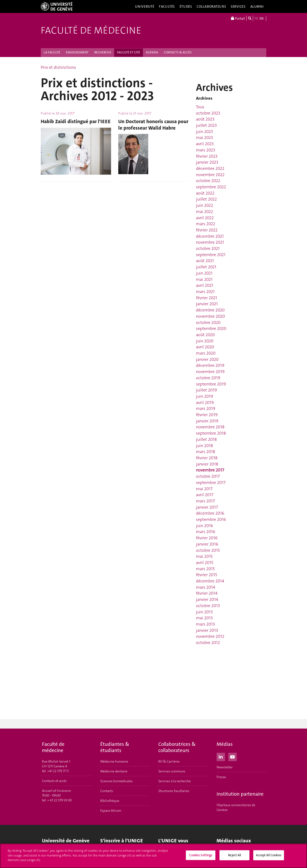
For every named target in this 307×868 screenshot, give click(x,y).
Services (238, 6)
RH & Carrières (169, 761)
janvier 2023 (207, 162)
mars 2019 (206, 408)
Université (145, 6)
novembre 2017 (210, 470)
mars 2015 (205, 569)
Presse (221, 777)
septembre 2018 (211, 433)
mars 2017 (205, 501)
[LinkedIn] (221, 756)
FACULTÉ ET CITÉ (129, 52)
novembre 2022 (210, 175)
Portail (238, 18)
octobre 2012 (208, 643)
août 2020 (205, 335)
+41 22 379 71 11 (58, 771)
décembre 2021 (210, 236)
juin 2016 (204, 526)
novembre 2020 (210, 316)
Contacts (107, 791)
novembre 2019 (210, 372)
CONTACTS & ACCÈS (178, 52)
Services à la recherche (174, 781)
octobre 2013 (208, 606)
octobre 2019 (208, 378)
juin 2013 (204, 612)
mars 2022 (206, 224)
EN (262, 18)
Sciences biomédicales (116, 781)
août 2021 (205, 261)
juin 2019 (204, 396)
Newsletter (225, 767)
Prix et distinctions (58, 67)
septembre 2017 (211, 483)
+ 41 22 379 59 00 (59, 800)
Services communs (172, 771)
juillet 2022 (206, 199)
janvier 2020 (207, 359)
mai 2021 (204, 279)
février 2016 (207, 538)
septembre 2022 (211, 187)
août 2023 (205, 119)
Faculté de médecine (91, 30)
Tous (200, 107)
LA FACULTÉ (52, 52)
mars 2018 (206, 452)
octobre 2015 (208, 550)
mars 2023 (206, 150)
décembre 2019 (210, 365)
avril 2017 (205, 495)
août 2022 (205, 193)
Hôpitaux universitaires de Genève (236, 807)
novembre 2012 (210, 636)
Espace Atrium (111, 811)
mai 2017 (204, 489)
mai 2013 (204, 618)
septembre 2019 (211, 384)
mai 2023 (204, 138)
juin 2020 (205, 341)
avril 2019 (205, 402)
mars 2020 (206, 353)
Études (186, 6)
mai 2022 (204, 212)
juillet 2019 (206, 390)
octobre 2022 (208, 181)
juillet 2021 (206, 267)
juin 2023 (204, 132)
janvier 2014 (207, 599)
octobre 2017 (208, 476)
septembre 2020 (211, 328)
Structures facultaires (174, 791)
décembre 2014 (210, 581)
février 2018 (207, 458)
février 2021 (207, 298)
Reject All (234, 855)
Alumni (257, 6)
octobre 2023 (208, 113)
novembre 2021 (210, 242)
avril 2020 (205, 347)
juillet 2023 (206, 125)
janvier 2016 (207, 544)
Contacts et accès (54, 781)
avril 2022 (205, 218)
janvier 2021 (207, 304)
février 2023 (207, 156)
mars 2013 (205, 624)
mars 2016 (206, 532)
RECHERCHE (103, 52)
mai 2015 (204, 556)
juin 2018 (204, 446)
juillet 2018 (206, 439)
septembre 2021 (211, 255)
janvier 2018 (207, 464)
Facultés (167, 6)
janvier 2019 (207, 421)
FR (256, 18)
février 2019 (207, 415)
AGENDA (152, 52)
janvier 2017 (207, 507)
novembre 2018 (210, 427)
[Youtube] (233, 756)
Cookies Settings (201, 855)
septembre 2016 (211, 519)
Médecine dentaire (114, 771)
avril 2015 (205, 563)
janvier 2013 (207, 630)
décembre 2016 (210, 513)
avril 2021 (205, 285)
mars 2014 (206, 587)
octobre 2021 (208, 248)
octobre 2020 (208, 322)
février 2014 (207, 593)
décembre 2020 (210, 310)
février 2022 (207, 230)
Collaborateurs (211, 6)
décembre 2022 (210, 168)
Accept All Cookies (269, 855)
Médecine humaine (114, 761)
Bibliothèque (110, 801)
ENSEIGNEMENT (77, 52)
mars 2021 (205, 292)
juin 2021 (204, 273)
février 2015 (207, 575)
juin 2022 (204, 205)
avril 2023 (205, 144)
